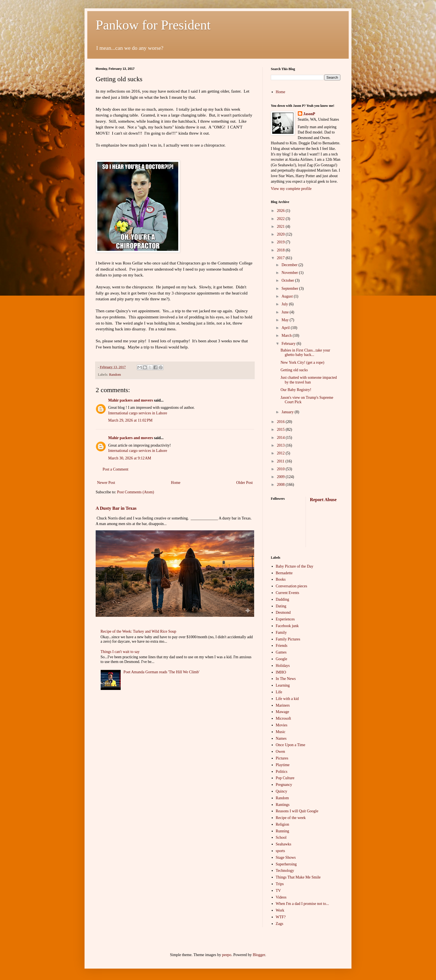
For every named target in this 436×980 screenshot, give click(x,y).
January (288, 412)
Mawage (283, 712)
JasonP (309, 114)
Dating (281, 606)
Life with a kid (287, 699)
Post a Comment (116, 469)
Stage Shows (286, 858)
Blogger (259, 955)
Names (281, 738)
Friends (282, 646)
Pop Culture (285, 778)
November (290, 273)
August (288, 296)
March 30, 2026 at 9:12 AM (130, 458)
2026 (281, 211)
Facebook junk (287, 626)
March (287, 336)
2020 (281, 234)
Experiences (285, 619)
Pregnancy (284, 785)
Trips (280, 884)
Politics (282, 772)
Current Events (288, 593)
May (285, 320)
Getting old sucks (294, 370)
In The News (286, 679)
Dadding (283, 599)
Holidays (283, 666)
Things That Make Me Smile (298, 877)
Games (281, 652)
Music (281, 732)
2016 (281, 422)
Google (282, 659)
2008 (281, 485)
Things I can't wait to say (120, 652)
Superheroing (286, 864)
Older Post (245, 483)
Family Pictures (288, 639)
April (286, 328)
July (285, 304)
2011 (281, 461)
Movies (282, 725)
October (288, 280)
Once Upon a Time (291, 745)
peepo (226, 955)
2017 (281, 258)
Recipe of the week (291, 818)
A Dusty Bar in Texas (116, 508)
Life (279, 692)
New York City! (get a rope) (302, 362)
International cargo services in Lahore (138, 413)
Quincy (282, 791)
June (285, 312)
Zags (280, 924)
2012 (281, 453)
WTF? (281, 917)
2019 (281, 242)
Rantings (283, 805)
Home (176, 483)
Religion (283, 824)
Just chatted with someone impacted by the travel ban (309, 380)
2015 (281, 430)
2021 (281, 227)
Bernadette (284, 573)
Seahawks (284, 844)
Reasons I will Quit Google (297, 811)
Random (115, 375)
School (281, 837)
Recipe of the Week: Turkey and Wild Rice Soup (138, 631)
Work (280, 910)
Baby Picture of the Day (295, 566)
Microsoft (283, 718)
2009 (281, 477)
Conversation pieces (292, 586)
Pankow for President (153, 25)
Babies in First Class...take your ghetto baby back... (305, 353)
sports (280, 851)
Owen (280, 752)
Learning (283, 685)
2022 (281, 219)
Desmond (283, 612)
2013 (281, 445)
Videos (281, 897)
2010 (281, 469)
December (290, 265)
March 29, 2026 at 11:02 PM (130, 420)
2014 (281, 438)
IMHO (281, 672)
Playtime (283, 765)
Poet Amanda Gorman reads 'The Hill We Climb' (161, 672)
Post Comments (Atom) (136, 492)
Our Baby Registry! (296, 390)
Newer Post (106, 483)
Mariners (283, 705)
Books (281, 579)
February (289, 344)
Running (283, 831)
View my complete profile (291, 189)
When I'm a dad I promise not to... (302, 904)
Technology (285, 871)
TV (278, 891)
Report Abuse (323, 500)
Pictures (282, 758)
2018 (281, 250)
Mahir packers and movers (131, 400)
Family (281, 633)
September (290, 289)
